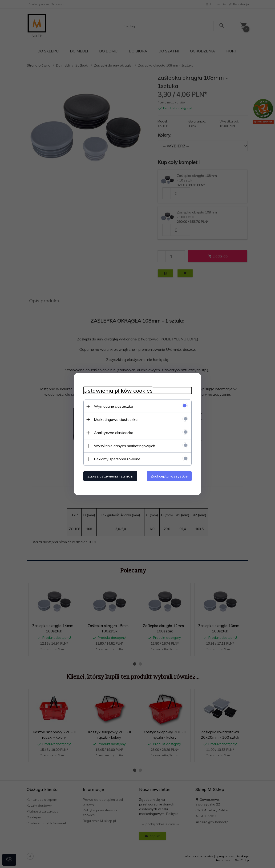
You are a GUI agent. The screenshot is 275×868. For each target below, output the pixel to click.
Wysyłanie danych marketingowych (125, 446)
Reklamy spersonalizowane (117, 459)
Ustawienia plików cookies (118, 391)
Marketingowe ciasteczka (116, 419)
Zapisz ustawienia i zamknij (110, 476)
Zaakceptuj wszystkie (169, 476)
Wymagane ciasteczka (113, 406)
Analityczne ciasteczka (114, 433)
